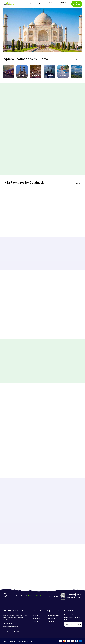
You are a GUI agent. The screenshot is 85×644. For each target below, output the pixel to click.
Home (17, 4)
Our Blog (35, 622)
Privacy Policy (51, 618)
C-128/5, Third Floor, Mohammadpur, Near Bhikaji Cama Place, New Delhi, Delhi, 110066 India (15, 618)
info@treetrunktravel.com (10, 627)
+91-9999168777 (77, 4)
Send (79, 624)
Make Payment (37, 618)
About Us (36, 615)
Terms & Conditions (53, 615)
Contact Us (50, 622)
